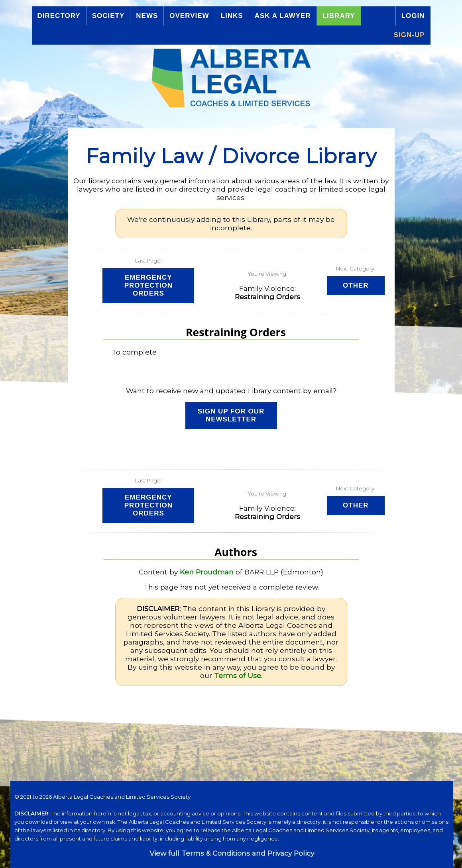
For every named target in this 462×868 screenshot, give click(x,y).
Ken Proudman (207, 572)
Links (232, 16)
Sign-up (409, 35)
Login (413, 16)
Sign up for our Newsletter (231, 415)
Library (339, 16)
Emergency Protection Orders (148, 285)
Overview (189, 16)
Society (108, 16)
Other (356, 285)
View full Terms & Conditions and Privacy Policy (232, 853)
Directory (59, 16)
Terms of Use (238, 675)
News (147, 16)
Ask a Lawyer (283, 16)
